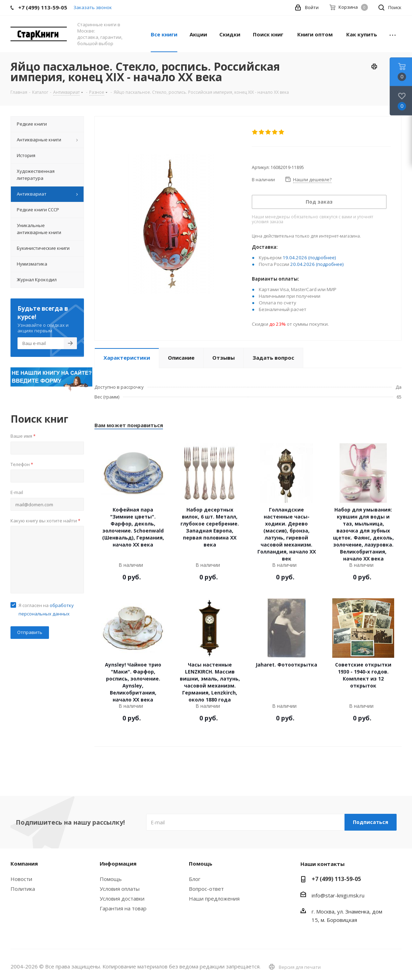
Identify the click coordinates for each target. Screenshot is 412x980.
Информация (118, 863)
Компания (24, 863)
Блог (195, 879)
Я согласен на (46, 609)
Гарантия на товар (123, 908)
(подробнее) (322, 258)
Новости (21, 879)
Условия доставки (122, 898)
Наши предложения (214, 898)
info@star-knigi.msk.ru (338, 895)
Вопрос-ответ (206, 889)
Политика (23, 889)
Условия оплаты (120, 889)
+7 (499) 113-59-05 (336, 879)
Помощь (111, 879)
